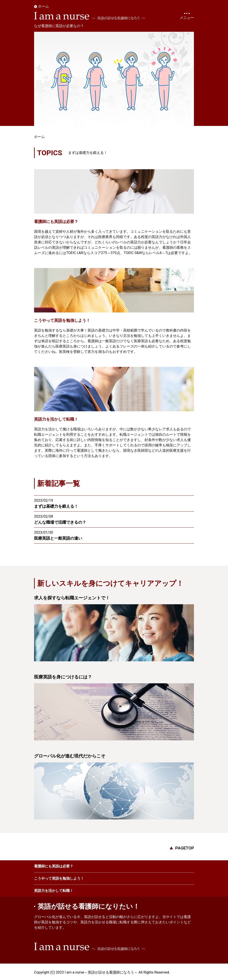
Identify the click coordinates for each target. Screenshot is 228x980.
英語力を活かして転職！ (54, 890)
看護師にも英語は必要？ (54, 865)
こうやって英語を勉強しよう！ (59, 878)
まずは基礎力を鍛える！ (88, 152)
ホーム (43, 6)
